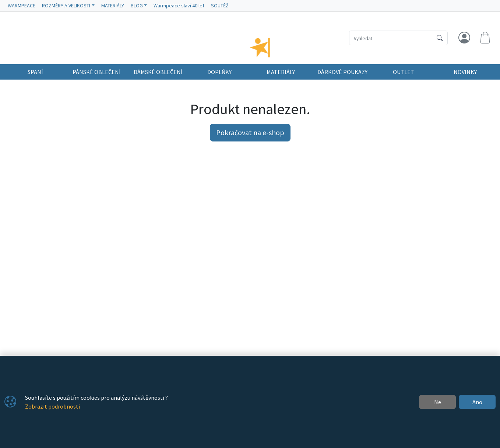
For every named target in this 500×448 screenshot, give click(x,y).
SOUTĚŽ (220, 6)
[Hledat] (440, 38)
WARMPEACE (22, 6)
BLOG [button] (137, 6)
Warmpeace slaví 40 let (179, 6)
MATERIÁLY (113, 6)
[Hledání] (391, 38)
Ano (477, 402)
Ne (438, 402)
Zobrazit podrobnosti (52, 406)
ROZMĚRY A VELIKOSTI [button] (66, 6)
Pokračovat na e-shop (250, 139)
